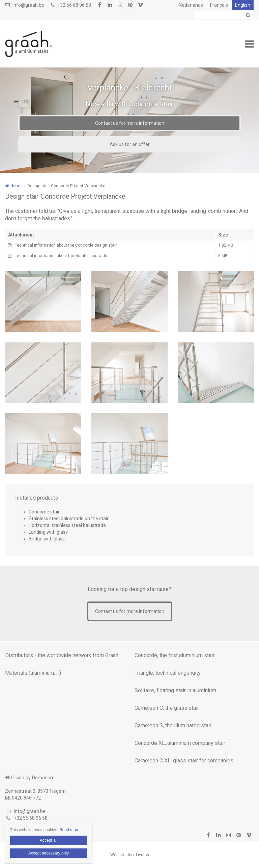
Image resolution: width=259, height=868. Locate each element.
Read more (69, 830)
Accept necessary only (49, 853)
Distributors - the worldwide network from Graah (62, 655)
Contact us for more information (130, 123)
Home (16, 186)
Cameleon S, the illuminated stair (173, 725)
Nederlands (191, 5)
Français (219, 5)
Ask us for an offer (130, 144)
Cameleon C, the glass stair (167, 708)
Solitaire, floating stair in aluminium (175, 690)
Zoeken (248, 15)
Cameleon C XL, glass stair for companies (184, 761)
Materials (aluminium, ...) (33, 673)
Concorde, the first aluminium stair (175, 655)
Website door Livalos (130, 855)
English (243, 5)
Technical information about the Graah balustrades (62, 256)
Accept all (49, 840)
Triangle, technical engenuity (168, 673)
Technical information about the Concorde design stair (66, 245)
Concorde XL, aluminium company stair (180, 743)
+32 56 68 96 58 (71, 5)
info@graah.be (25, 5)
